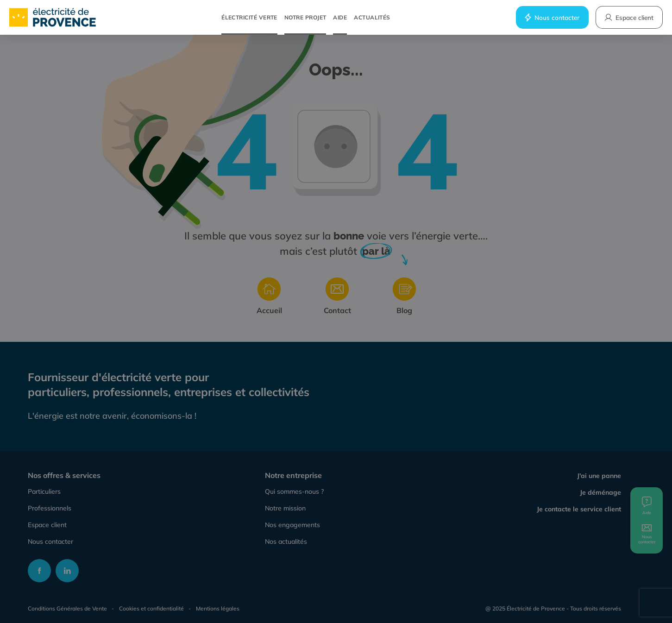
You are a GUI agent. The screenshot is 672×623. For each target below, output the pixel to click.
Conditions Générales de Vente (67, 608)
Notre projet (305, 17)
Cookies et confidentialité (151, 608)
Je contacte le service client (579, 509)
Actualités (372, 17)
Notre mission (285, 508)
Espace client (47, 525)
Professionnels (50, 508)
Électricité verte (249, 17)
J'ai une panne (599, 476)
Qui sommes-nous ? (294, 491)
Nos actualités (286, 541)
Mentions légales (218, 608)
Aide (340, 17)
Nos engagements (292, 525)
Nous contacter (552, 17)
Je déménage (600, 492)
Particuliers (44, 491)
